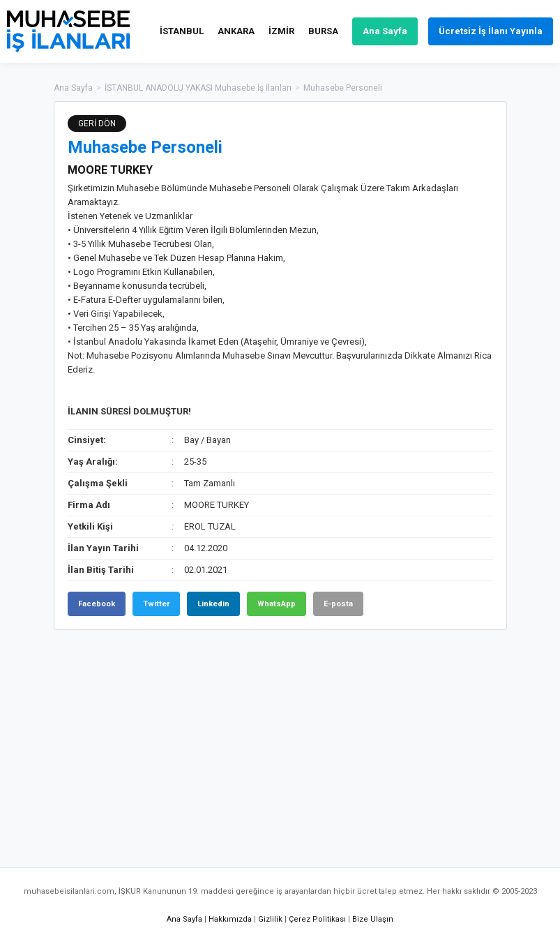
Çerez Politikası (317, 919)
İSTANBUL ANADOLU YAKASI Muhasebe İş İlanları (198, 88)
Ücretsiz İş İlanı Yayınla (491, 31)
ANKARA (236, 31)
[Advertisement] (280, 742)
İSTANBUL (182, 31)
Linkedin (213, 604)
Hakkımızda (230, 919)
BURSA (323, 31)
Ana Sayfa (385, 31)
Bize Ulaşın (373, 919)
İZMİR (281, 31)
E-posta (338, 604)
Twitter (156, 604)
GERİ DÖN (97, 123)
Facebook (97, 604)
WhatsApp (277, 604)
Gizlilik (270, 919)
